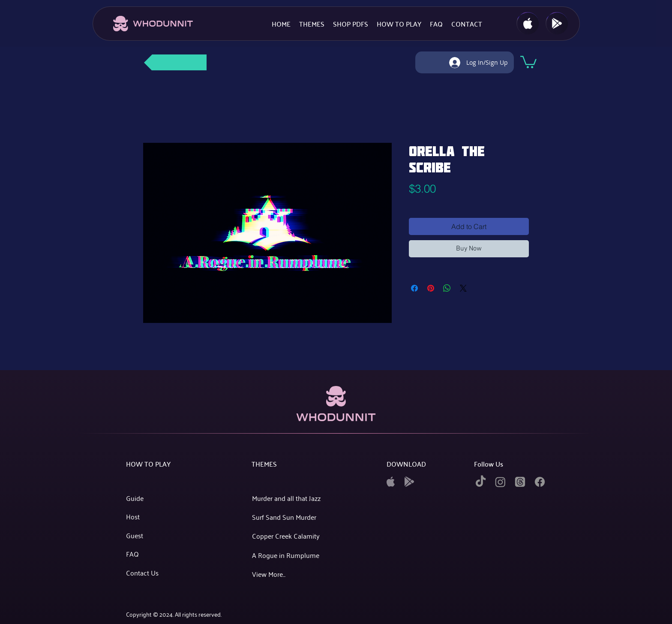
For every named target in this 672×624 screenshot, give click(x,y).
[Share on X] (463, 288)
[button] (528, 61)
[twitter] (520, 482)
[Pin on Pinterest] (431, 288)
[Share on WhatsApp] (447, 288)
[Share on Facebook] (414, 288)
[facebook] (540, 482)
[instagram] (500, 482)
